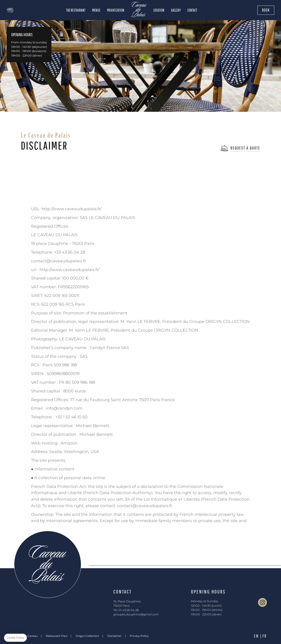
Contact (192, 10)
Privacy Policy (139, 636)
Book (266, 10)
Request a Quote (245, 148)
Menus (96, 10)
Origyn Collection (87, 636)
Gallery (176, 10)
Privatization (116, 10)
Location (159, 10)
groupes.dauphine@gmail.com (136, 614)
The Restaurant (76, 10)
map (20, 10)
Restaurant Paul (57, 636)
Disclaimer (114, 636)
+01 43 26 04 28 (10, 10)
